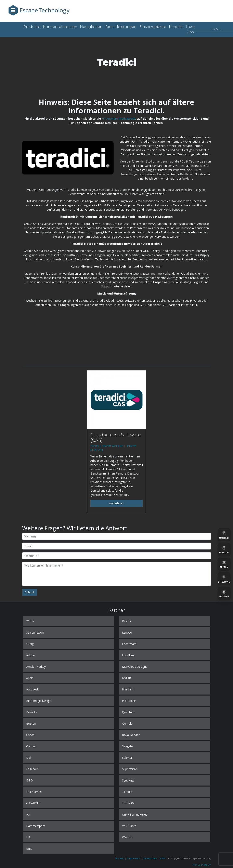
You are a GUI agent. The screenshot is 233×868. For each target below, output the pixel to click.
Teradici (127, 792)
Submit (30, 592)
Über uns (190, 29)
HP (28, 837)
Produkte (32, 27)
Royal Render (131, 735)
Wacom (127, 837)
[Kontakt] (224, 535)
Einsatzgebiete (153, 27)
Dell (29, 758)
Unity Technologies (135, 814)
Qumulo (127, 723)
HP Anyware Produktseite (119, 119)
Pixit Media (129, 701)
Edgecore (32, 769)
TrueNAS (128, 803)
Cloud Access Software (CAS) (116, 437)
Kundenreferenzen (60, 27)
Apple (30, 678)
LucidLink (128, 655)
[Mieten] (224, 564)
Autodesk (32, 689)
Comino (31, 746)
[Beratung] (224, 579)
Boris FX (32, 712)
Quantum (128, 712)
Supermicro (130, 769)
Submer (127, 758)
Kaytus (127, 621)
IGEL (29, 849)
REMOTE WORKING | (114, 446)
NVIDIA (127, 678)
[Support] (224, 549)
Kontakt (176, 27)
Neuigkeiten (91, 27)
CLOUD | (96, 446)
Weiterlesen (116, 503)
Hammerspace (36, 826)
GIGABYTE (33, 803)
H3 (28, 814)
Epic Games (34, 792)
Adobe (30, 655)
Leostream (129, 644)
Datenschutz (150, 858)
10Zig (30, 644)
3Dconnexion (35, 632)
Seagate (127, 746)
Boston (31, 723)
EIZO (29, 780)
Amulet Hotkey (36, 667)
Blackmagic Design (39, 701)
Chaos (30, 735)
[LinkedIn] (224, 593)
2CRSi (30, 621)
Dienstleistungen (121, 27)
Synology (128, 780)
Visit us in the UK (202, 865)
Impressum (133, 858)
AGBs (163, 858)
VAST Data (129, 826)
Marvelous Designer (135, 667)
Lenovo (127, 632)
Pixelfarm (128, 689)
